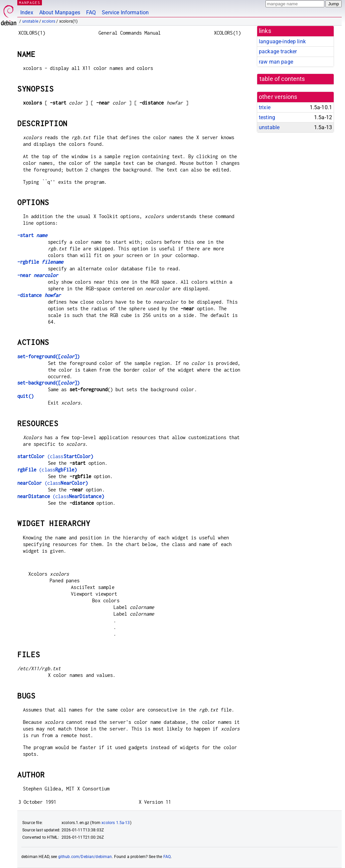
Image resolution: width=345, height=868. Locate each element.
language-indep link (282, 41)
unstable (30, 21)
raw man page (276, 62)
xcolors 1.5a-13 (116, 823)
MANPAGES (30, 2)
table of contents (282, 79)
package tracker (278, 51)
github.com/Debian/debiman (85, 857)
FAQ (91, 12)
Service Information (125, 12)
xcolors (49, 21)
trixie (265, 107)
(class (55, 456)
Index (27, 12)
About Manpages (60, 12)
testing (267, 117)
